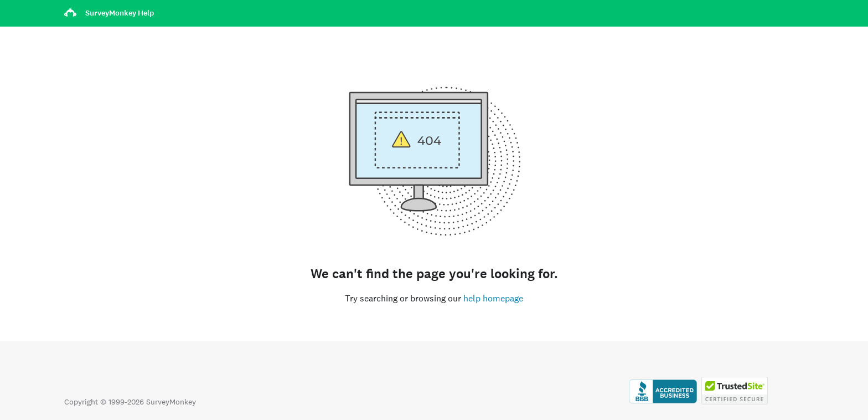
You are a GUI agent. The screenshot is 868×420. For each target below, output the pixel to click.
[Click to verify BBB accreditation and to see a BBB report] (663, 402)
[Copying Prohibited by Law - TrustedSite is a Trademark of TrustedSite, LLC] (735, 402)
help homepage (493, 298)
